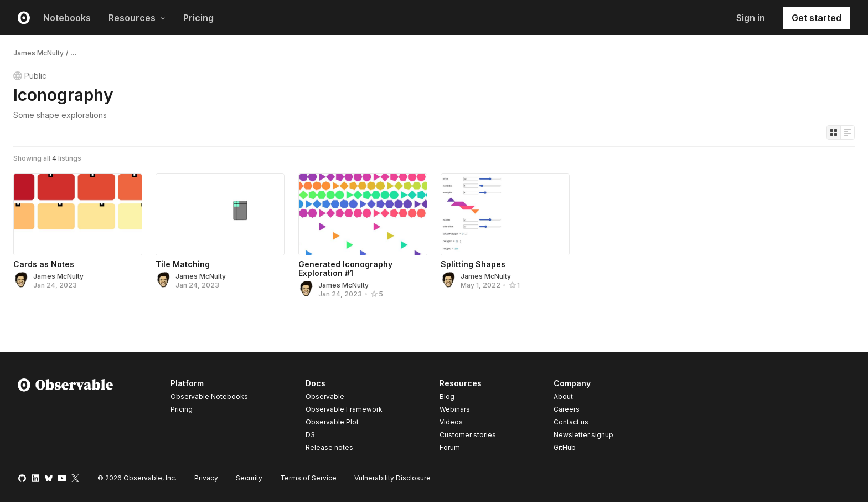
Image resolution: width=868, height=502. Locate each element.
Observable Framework (344, 409)
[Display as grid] (834, 132)
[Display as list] (848, 132)
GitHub (565, 447)
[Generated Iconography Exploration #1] (363, 214)
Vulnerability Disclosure (392, 478)
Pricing (198, 18)
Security (249, 478)
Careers (567, 409)
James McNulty (38, 53)
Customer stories (468, 435)
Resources (137, 18)
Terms (308, 478)
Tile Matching (183, 264)
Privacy (206, 478)
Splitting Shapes (473, 264)
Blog (447, 396)
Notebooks (67, 18)
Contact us (571, 422)
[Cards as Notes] (78, 214)
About (563, 396)
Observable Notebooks (209, 396)
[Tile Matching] (220, 214)
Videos (451, 422)
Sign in (751, 18)
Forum (450, 447)
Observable (325, 396)
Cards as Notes (44, 264)
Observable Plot (332, 422)
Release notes (329, 447)
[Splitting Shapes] (505, 214)
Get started (817, 18)
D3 (310, 435)
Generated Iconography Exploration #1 (345, 268)
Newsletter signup (583, 435)
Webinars (455, 409)
